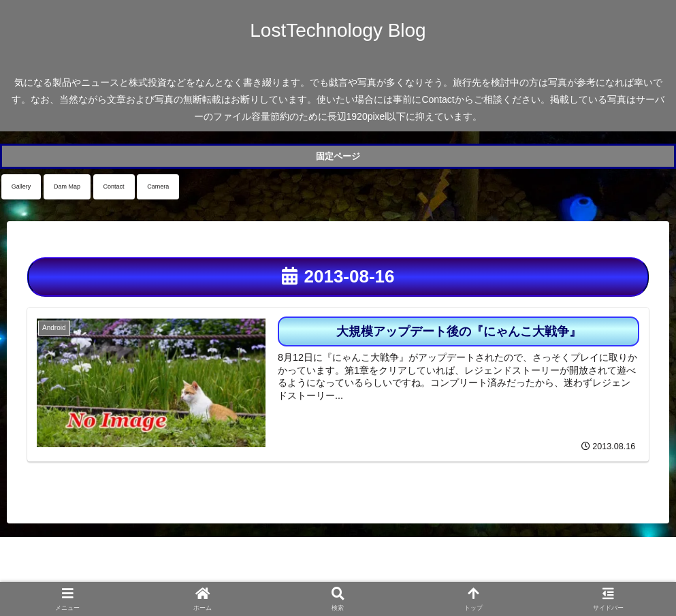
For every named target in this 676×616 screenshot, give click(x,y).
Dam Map (67, 187)
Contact (114, 187)
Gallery (21, 187)
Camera (158, 187)
